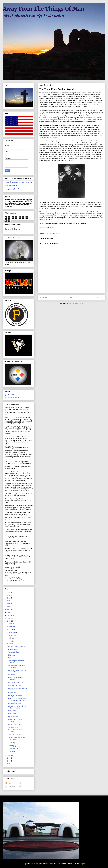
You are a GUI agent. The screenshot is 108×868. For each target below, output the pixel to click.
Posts (9, 783)
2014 (9, 618)
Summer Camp (13, 727)
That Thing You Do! (15, 735)
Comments (10, 786)
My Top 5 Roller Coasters (17, 646)
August (11, 635)
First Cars (12, 655)
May (10, 644)
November (12, 626)
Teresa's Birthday (14, 652)
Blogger (82, 864)
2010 (9, 758)
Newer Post (44, 298)
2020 (9, 601)
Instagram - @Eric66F (12, 189)
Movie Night (12, 711)
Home (72, 298)
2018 (9, 607)
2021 (9, 598)
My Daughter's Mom (15, 703)
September (12, 632)
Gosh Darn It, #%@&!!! (16, 685)
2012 (9, 755)
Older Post (99, 298)
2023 (9, 595)
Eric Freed (10, 395)
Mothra (11, 658)
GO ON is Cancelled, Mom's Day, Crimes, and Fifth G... (18, 699)
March (11, 746)
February (12, 749)
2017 (9, 610)
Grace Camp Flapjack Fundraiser (15, 679)
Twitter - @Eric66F (11, 185)
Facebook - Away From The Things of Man (19, 182)
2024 (9, 592)
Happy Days (12, 693)
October (11, 629)
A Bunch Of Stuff (14, 649)
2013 (9, 621)
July (10, 638)
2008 (9, 764)
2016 (9, 612)
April (10, 743)
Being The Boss (14, 717)
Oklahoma (12, 675)
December (12, 624)
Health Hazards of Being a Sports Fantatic (17, 707)
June (10, 641)
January (11, 752)
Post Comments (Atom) (76, 303)
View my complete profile (13, 398)
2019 (9, 604)
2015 (9, 615)
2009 (9, 761)
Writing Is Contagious (15, 696)
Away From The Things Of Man (44, 9)
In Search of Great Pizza (16, 682)
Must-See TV (13, 714)
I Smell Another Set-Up (16, 724)
